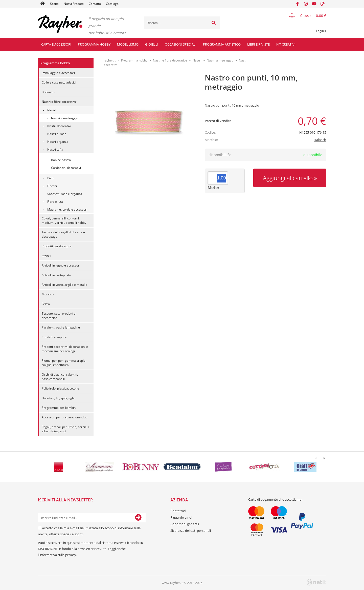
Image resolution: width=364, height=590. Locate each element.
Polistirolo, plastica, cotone (60, 388)
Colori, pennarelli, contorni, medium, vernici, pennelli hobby (64, 220)
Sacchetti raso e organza (65, 194)
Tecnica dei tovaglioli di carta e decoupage (63, 234)
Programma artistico (222, 44)
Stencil (46, 256)
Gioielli (152, 44)
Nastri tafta (55, 149)
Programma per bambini (59, 408)
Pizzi (50, 178)
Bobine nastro (61, 160)
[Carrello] (304, 15)
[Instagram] (306, 4)
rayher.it (110, 60)
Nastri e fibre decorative (59, 102)
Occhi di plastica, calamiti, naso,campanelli (60, 377)
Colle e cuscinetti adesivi (59, 82)
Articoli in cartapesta (56, 275)
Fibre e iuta (55, 202)
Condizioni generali (185, 524)
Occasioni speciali (181, 44)
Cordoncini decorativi (66, 168)
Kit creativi (286, 44)
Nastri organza (58, 142)
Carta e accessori (56, 44)
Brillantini (48, 92)
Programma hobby (94, 44)
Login (321, 31)
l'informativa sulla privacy (57, 555)
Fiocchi (52, 186)
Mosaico (48, 294)
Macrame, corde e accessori (67, 209)
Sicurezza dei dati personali (191, 531)
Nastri (52, 110)
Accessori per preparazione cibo (64, 417)
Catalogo (112, 4)
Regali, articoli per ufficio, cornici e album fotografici (66, 429)
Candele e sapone (54, 337)
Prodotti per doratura (57, 246)
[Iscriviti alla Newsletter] (138, 518)
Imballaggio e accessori (58, 73)
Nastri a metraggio (65, 118)
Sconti (54, 4)
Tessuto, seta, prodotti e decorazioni (59, 316)
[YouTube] (314, 4)
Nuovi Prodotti (74, 4)
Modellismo (128, 44)
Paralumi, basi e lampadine (61, 327)
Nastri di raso (57, 134)
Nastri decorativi (59, 126)
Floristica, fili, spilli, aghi (58, 398)
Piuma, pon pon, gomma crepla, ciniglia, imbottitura (64, 363)
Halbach (320, 140)
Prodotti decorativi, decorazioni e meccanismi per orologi (65, 349)
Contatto (95, 4)
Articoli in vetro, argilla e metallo (64, 285)
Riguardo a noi (181, 517)
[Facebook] (298, 4)
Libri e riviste (258, 44)
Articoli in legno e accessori (61, 265)
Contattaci (178, 511)
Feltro (46, 304)
